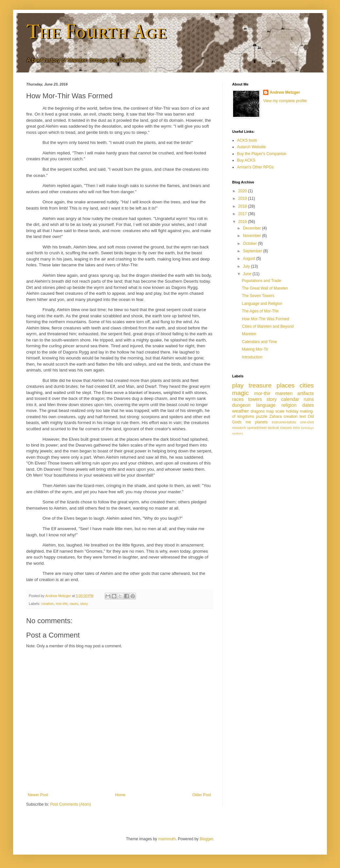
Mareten (249, 334)
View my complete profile (285, 101)
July (247, 266)
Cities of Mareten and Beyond (268, 326)
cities (307, 385)
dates (308, 405)
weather (240, 411)
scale (280, 411)
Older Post (202, 795)
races (74, 604)
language (266, 405)
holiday (292, 411)
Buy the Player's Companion (262, 154)
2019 (243, 198)
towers (255, 399)
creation (47, 604)
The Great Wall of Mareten (265, 288)
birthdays (307, 428)
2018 (243, 206)
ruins (309, 399)
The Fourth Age (96, 32)
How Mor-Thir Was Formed (265, 319)
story (84, 604)
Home (120, 795)
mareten (284, 393)
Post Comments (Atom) (70, 804)
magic (240, 393)
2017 (243, 214)
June (248, 274)
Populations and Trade (262, 281)
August (250, 259)
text (303, 417)
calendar (290, 399)
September (253, 251)
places (286, 385)
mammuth (167, 839)
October (250, 244)
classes (286, 428)
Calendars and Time (259, 342)
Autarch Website (251, 147)
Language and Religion (262, 304)
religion (289, 405)
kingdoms (246, 417)
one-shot (307, 422)
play (238, 385)
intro (296, 428)
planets (261, 422)
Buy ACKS (246, 160)
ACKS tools (247, 140)
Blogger (206, 839)
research (239, 428)
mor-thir (62, 604)
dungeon (241, 405)
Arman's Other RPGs (255, 167)
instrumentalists (284, 422)
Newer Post (38, 795)
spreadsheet (257, 428)
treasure (260, 385)
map (270, 411)
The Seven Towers (258, 296)
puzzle (262, 417)
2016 (243, 222)
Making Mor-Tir (255, 349)
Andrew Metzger (285, 92)
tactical (273, 428)
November (253, 236)
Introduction (252, 357)
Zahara (276, 417)
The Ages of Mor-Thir (260, 311)
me (248, 422)
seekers (238, 433)
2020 (243, 191)
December (253, 228)
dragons (257, 411)
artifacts (306, 393)
